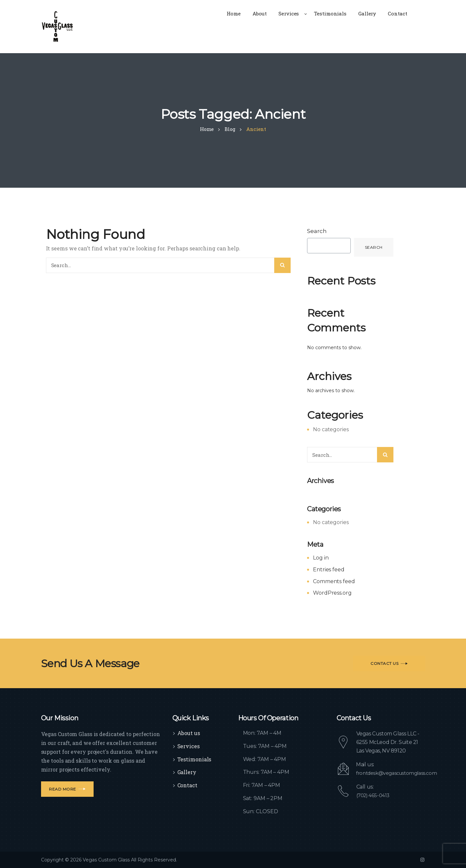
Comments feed (334, 581)
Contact (187, 785)
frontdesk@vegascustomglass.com (400, 773)
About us (189, 733)
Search (317, 231)
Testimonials (194, 759)
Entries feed (329, 570)
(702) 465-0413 (375, 795)
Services (189, 746)
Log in (321, 558)
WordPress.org (332, 593)
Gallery (187, 772)
